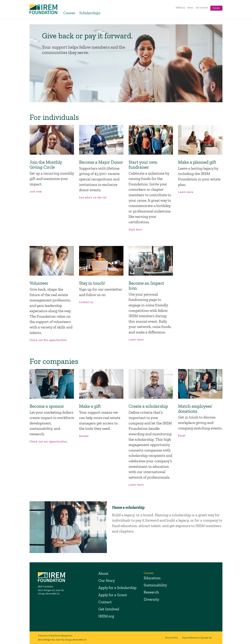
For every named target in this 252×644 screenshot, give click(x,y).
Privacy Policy (172, 638)
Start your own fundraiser (143, 165)
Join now (36, 191)
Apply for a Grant (113, 595)
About (190, 8)
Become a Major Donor (101, 162)
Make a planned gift (197, 162)
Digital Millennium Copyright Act (197, 638)
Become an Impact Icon (146, 286)
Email (182, 435)
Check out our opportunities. (49, 441)
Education (152, 578)
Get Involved (109, 609)
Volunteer (39, 283)
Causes (69, 13)
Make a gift (90, 406)
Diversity (151, 599)
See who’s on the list (93, 197)
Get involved (202, 8)
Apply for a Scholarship (117, 588)
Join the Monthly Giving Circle (46, 165)
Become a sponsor (47, 406)
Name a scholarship (128, 507)
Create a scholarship (148, 406)
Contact (105, 602)
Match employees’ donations (195, 409)
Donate (216, 8)
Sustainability (155, 585)
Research (151, 592)
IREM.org (180, 8)
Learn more (186, 192)
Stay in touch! (92, 283)
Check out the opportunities (48, 340)
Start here (135, 229)
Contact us (86, 302)
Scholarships (90, 13)
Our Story (107, 580)
